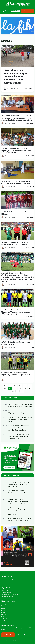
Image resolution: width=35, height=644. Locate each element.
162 (5, 389)
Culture (4, 614)
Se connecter (14, 11)
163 (10, 389)
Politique (4, 604)
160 (25, 386)
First (6, 386)
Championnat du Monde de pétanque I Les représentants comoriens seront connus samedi (16, 77)
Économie (5, 606)
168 (13, 391)
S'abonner (27, 11)
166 (25, 389)
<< (11, 386)
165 (20, 389)
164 (15, 389)
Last (22, 391)
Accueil (3, 37)
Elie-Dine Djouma (13, 88)
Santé (3, 610)
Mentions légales (7, 597)
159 (20, 386)
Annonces (5, 619)
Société (4, 608)
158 (15, 386)
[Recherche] (5, 10)
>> (17, 391)
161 (30, 386)
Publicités (5, 590)
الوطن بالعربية (5, 621)
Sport (3, 612)
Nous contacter (6, 592)
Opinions (4, 616)
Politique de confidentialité (10, 595)
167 (30, 389)
